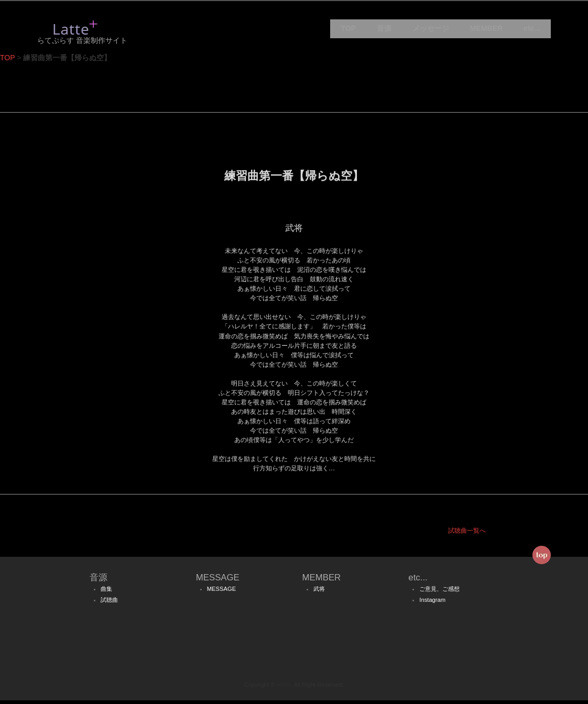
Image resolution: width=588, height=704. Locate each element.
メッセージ (431, 31)
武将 (319, 593)
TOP (348, 31)
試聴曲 (109, 604)
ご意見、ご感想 (439, 593)
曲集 (106, 593)
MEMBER (486, 31)
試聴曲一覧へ (467, 535)
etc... (532, 31)
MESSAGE (221, 593)
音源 (384, 31)
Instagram (432, 604)
